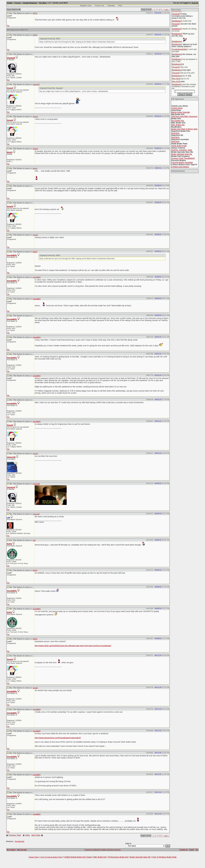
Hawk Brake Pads (179, 146)
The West (43, 3)
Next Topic (36, 835)
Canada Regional (30, 3)
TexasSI (176, 14)
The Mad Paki (19, 841)
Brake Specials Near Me (182, 154)
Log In (195, 3)
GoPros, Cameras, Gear (182, 150)
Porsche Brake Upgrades (182, 162)
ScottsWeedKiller (180, 49)
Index (28, 835)
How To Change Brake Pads (51, 857)
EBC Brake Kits (178, 125)
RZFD (35, 13)
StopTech (175, 133)
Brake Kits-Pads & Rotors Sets (184, 129)
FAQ (120, 6)
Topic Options (14, 9)
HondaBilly (12, 255)
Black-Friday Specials (181, 112)
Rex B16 (176, 79)
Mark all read (22, 850)
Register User (86, 6)
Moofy (10, 152)
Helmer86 (11, 457)
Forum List (100, 6)
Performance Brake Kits (118, 857)
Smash (10, 88)
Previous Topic (15, 835)
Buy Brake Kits (178, 121)
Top (8, 26)
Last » (167, 10)
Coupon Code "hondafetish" (183, 158)
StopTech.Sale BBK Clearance (184, 116)
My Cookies (11, 850)
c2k (34, 540)
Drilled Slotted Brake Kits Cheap (78, 857)
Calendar (111, 6)
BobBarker (177, 21)
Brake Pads (34, 857)
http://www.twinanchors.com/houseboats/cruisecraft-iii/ (58, 738)
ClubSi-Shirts (177, 108)
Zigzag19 (11, 58)
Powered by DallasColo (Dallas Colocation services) (103, 850)
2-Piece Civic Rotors (180, 167)
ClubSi (10, 3)
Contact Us (184, 850)
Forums (18, 3)
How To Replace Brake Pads (164, 857)
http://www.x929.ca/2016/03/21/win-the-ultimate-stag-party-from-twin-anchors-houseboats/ (73, 646)
